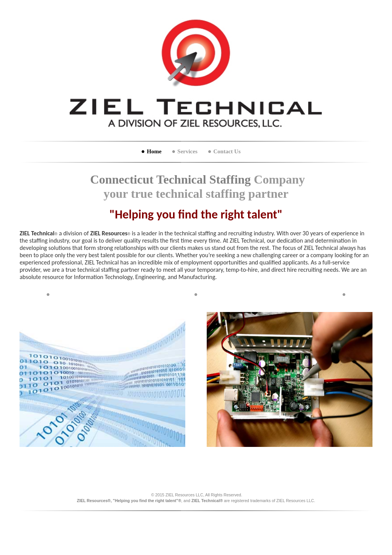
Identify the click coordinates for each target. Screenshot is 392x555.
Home (154, 151)
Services (187, 151)
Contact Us (227, 151)
